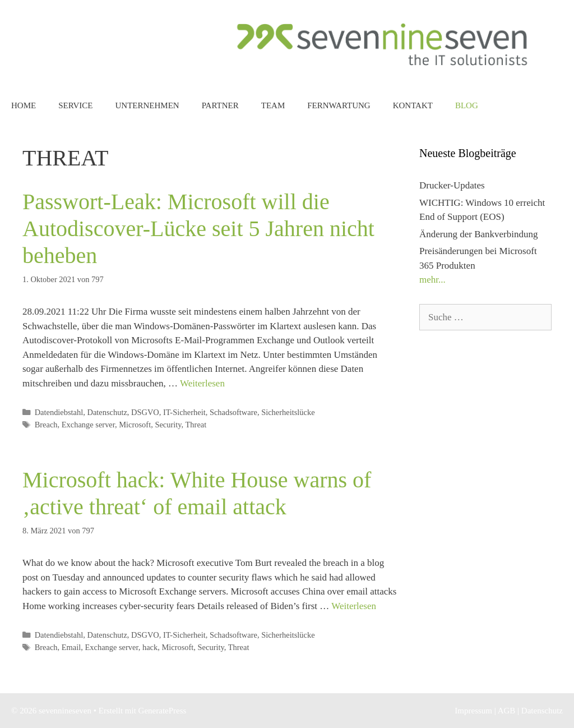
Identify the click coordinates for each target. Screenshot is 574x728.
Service (75, 105)
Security (168, 425)
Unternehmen (147, 105)
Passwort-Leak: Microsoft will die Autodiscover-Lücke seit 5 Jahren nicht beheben (198, 229)
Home (24, 105)
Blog (467, 105)
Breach (46, 425)
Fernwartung (339, 105)
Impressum (473, 711)
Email (71, 647)
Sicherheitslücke (288, 412)
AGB (507, 711)
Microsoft (135, 425)
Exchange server (88, 425)
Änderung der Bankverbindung (479, 234)
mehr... (432, 280)
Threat (196, 425)
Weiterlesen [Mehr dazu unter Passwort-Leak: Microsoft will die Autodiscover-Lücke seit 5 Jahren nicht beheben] (202, 383)
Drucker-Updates (452, 185)
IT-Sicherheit (184, 412)
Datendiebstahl (59, 412)
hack (150, 647)
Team (273, 105)
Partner (220, 105)
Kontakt (413, 105)
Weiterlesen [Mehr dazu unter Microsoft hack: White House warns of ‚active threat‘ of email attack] (354, 606)
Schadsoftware (233, 412)
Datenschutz (107, 412)
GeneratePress (163, 711)
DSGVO (145, 412)
